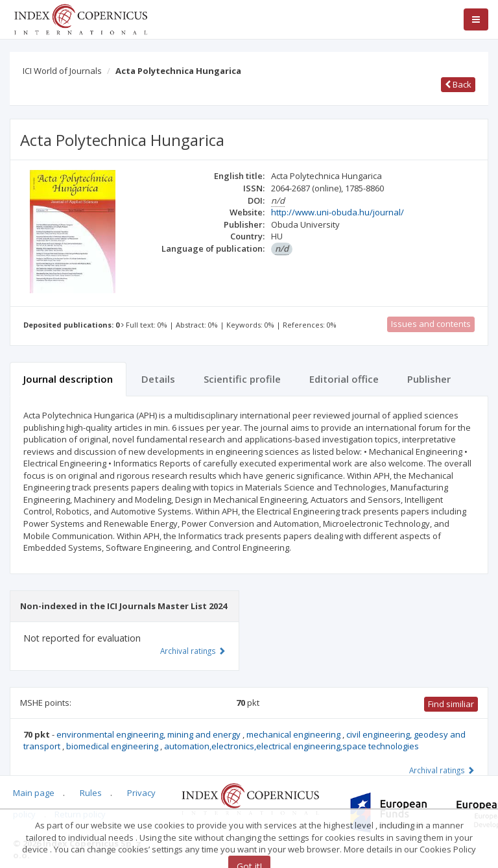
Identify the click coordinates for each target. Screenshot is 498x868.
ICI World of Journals (62, 71)
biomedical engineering (113, 746)
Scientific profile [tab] (242, 379)
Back (458, 84)
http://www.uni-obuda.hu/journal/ (338, 212)
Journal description (68, 379)
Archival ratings (442, 770)
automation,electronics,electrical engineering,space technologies (291, 746)
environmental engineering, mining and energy (149, 734)
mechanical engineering (294, 734)
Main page (34, 793)
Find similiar (451, 704)
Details (158, 379)
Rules (91, 793)
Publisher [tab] (429, 379)
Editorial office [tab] (344, 379)
